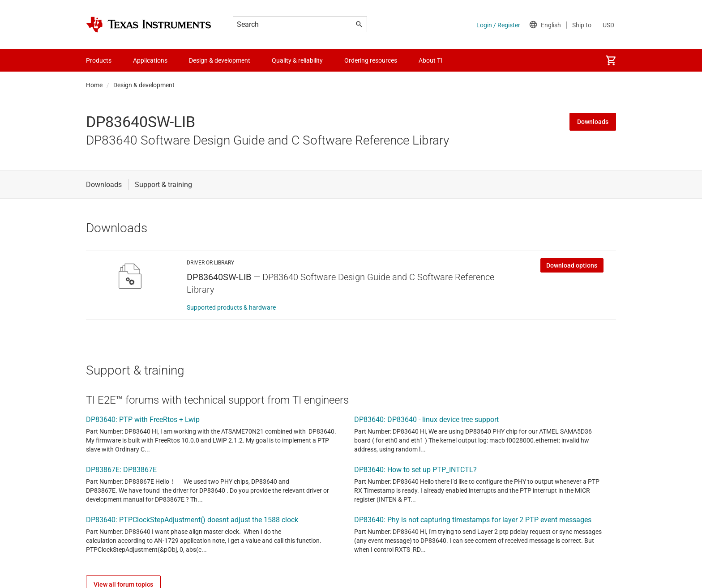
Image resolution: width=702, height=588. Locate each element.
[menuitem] (611, 60)
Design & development (144, 85)
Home (94, 85)
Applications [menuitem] (150, 60)
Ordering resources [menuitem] (371, 60)
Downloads (593, 122)
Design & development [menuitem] (220, 60)
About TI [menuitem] (430, 60)
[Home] (149, 25)
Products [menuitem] (99, 60)
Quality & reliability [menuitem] (297, 60)
